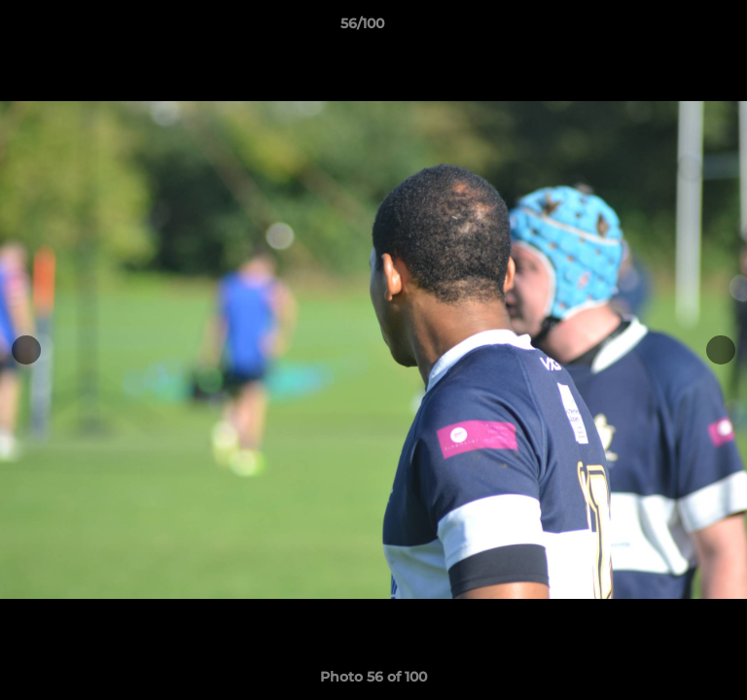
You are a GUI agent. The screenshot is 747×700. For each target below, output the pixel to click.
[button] (677, 28)
